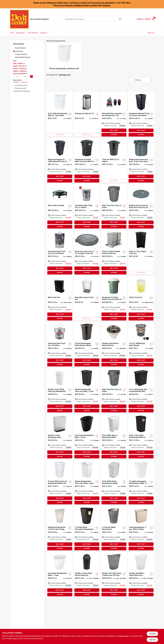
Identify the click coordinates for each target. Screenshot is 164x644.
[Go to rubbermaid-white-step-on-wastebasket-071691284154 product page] (114, 437)
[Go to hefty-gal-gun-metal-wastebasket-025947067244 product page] (114, 528)
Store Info (151, 33)
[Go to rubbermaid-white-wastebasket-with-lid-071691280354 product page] (60, 115)
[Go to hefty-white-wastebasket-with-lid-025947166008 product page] (60, 483)
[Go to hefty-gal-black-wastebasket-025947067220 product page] (87, 528)
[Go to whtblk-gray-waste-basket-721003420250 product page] (141, 345)
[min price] (17, 76)
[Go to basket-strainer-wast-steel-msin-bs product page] (114, 345)
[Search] (120, 19)
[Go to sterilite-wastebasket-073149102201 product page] (141, 528)
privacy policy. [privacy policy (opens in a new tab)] (124, 636)
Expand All (24, 82)
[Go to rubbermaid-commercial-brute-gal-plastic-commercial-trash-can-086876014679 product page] (114, 207)
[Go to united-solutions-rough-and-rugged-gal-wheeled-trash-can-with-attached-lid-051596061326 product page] (60, 161)
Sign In (140, 19)
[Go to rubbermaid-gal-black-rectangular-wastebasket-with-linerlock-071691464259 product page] (87, 345)
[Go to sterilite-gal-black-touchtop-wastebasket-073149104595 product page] (87, 391)
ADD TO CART (114, 130)
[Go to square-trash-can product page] (87, 299)
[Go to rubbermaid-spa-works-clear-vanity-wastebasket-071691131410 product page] (60, 528)
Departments (20, 33)
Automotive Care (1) (21, 85)
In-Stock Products (21, 54)
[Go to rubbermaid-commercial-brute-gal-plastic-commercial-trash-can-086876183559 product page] (114, 391)
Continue (152, 634)
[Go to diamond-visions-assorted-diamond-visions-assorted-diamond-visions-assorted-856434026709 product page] (114, 115)
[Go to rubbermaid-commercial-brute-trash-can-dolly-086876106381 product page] (60, 207)
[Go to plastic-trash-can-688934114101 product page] (141, 299)
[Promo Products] (14, 48)
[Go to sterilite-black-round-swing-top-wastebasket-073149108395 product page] (87, 574)
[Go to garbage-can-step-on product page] (87, 115)
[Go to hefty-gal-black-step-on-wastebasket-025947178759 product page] (141, 253)
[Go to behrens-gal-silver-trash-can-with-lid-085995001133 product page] (87, 207)
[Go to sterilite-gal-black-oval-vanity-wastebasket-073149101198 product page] (87, 437)
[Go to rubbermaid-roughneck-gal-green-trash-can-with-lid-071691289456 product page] (114, 299)
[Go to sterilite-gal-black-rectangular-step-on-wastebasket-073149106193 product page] (141, 391)
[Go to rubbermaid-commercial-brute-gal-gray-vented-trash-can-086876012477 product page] (141, 161)
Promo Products (20, 48)
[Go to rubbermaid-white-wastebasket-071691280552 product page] (141, 483)
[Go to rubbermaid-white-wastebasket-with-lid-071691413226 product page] (87, 483)
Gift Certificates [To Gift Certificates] (33, 33)
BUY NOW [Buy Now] (114, 135)
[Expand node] (14, 85)
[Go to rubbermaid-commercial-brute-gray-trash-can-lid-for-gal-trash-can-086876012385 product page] (141, 207)
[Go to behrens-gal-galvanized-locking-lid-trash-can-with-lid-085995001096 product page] (60, 345)
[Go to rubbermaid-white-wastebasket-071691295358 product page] (60, 574)
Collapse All (16, 82)
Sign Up (148, 19)
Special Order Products (23, 57)
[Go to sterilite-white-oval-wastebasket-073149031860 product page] (141, 574)
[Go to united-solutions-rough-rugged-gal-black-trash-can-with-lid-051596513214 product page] (114, 161)
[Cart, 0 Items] (153, 19)
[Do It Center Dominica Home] (19, 19)
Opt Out (152, 640)
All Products (19, 51)
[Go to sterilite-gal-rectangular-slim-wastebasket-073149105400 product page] (60, 437)
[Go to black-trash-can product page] (60, 299)
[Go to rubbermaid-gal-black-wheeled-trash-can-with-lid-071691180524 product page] (141, 115)
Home (12, 33)
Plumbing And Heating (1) (22, 91)
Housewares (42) (20, 88)
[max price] (25, 76)
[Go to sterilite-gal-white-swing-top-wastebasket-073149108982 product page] (60, 391)
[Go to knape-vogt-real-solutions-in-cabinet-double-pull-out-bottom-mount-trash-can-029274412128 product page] (114, 253)
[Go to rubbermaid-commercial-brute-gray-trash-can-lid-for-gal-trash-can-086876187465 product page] (87, 253)
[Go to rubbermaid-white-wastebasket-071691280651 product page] (114, 483)
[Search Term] (93, 19)
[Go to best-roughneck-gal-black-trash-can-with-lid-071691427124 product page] (87, 161)
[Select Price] (31, 76)
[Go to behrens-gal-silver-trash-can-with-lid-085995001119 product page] (60, 253)
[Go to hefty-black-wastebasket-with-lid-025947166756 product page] (141, 437)
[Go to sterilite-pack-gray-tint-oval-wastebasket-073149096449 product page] (114, 574)
